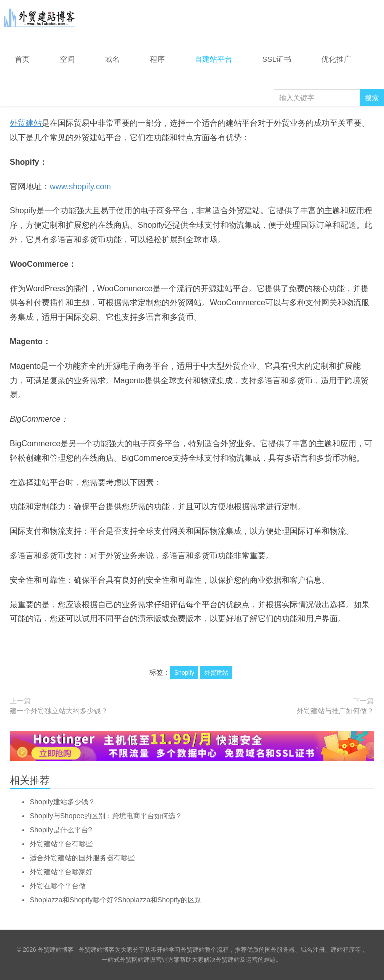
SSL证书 (277, 59)
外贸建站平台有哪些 (61, 844)
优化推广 (336, 59)
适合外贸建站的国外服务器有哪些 (82, 858)
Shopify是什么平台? (61, 830)
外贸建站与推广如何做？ (335, 711)
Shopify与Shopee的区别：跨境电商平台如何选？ (106, 816)
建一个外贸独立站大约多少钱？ (59, 711)
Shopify (184, 673)
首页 (22, 59)
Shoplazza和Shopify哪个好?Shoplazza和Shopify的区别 (116, 900)
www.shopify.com (80, 186)
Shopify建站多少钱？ (63, 802)
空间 (67, 59)
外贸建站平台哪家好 (61, 872)
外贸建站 (26, 123)
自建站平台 (214, 59)
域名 (112, 59)
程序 (157, 59)
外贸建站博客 (40, 20)
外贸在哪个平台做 (58, 886)
